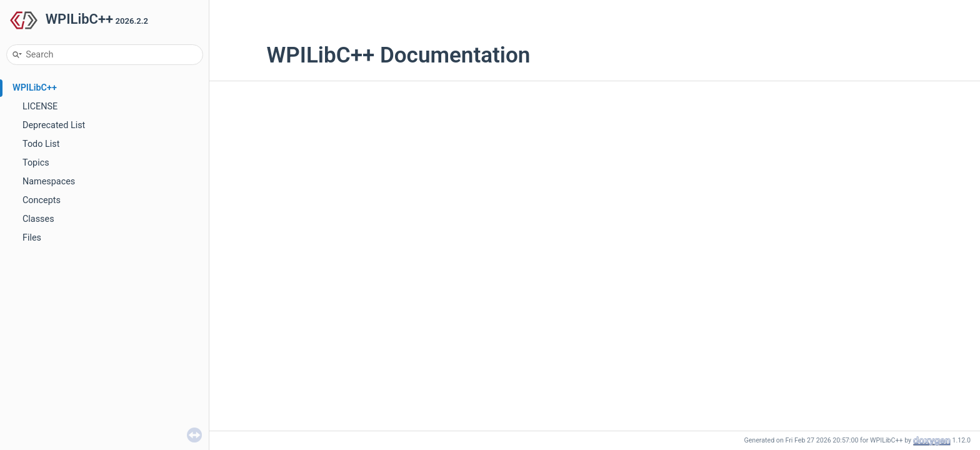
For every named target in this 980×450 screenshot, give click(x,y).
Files (32, 238)
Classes (38, 219)
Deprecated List (54, 125)
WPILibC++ (35, 88)
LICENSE (40, 107)
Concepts (42, 200)
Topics (36, 163)
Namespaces (49, 182)
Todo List (41, 144)
